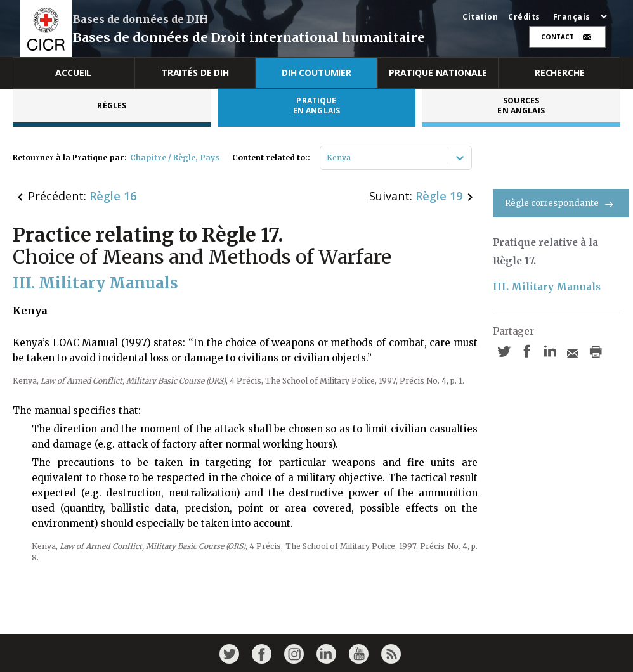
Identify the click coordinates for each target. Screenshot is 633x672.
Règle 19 (439, 196)
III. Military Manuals (547, 287)
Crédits (524, 17)
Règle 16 (113, 196)
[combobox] (328, 158)
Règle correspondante (561, 203)
